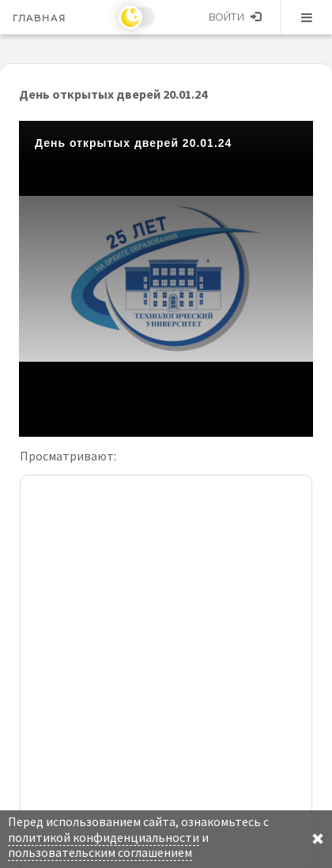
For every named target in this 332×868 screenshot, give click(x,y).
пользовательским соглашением (100, 852)
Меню (307, 17)
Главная (39, 18)
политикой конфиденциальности (104, 837)
